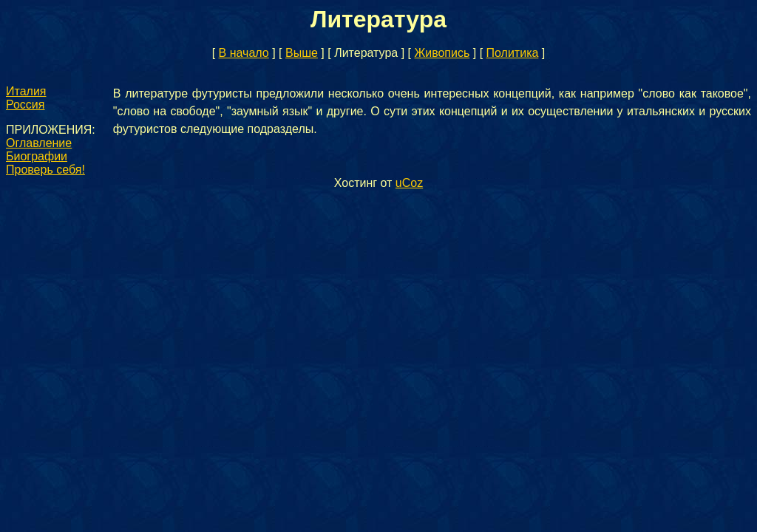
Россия (25, 105)
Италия (26, 91)
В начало (244, 53)
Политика (513, 53)
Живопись (442, 53)
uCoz (409, 183)
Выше (302, 53)
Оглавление (39, 143)
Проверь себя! (45, 170)
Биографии (37, 156)
